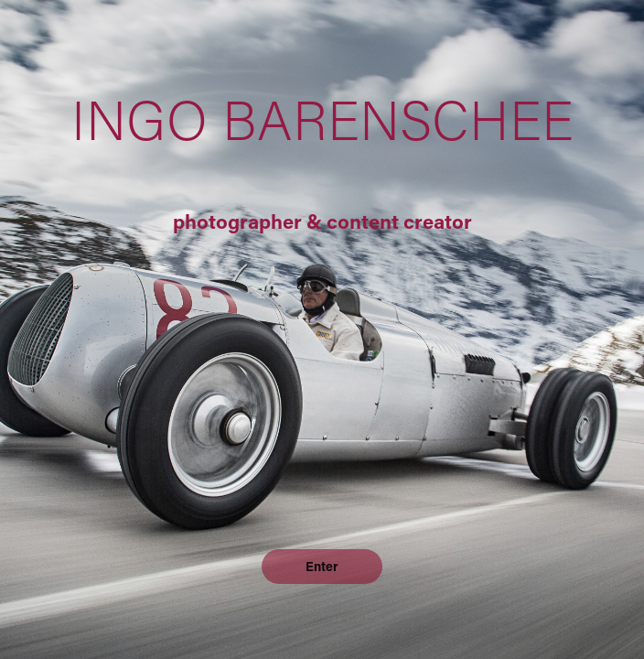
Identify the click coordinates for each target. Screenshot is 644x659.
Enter (322, 566)
